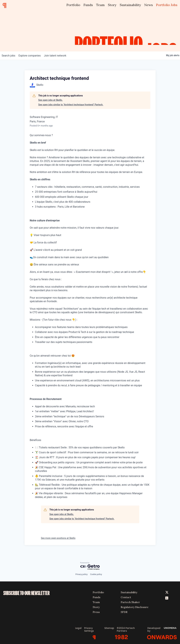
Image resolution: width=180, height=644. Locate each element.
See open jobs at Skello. (51, 100)
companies (33, 56)
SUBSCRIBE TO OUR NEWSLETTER (26, 592)
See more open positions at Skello (58, 538)
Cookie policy (96, 573)
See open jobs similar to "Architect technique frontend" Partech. (71, 105)
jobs (9, 56)
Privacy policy (81, 573)
